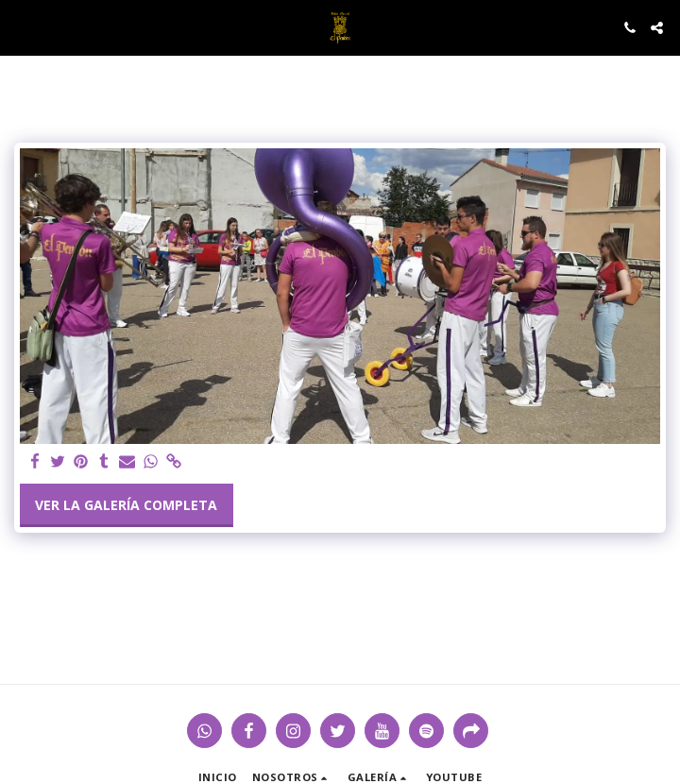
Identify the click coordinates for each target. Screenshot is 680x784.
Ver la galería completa (126, 505)
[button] (21, 27)
